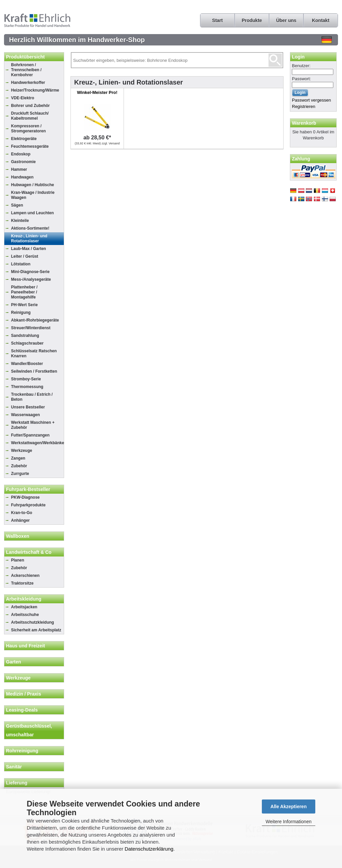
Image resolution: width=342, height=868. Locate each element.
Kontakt (321, 20)
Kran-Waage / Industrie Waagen (33, 195)
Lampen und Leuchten (32, 213)
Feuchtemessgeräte (30, 146)
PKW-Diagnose (25, 497)
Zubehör (19, 466)
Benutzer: (301, 66)
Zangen (18, 458)
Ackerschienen (25, 576)
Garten (14, 662)
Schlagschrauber (27, 343)
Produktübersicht (25, 57)
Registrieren (304, 106)
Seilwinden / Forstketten (34, 371)
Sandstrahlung (25, 336)
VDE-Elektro (23, 98)
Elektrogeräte (24, 139)
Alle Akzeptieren (289, 807)
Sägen (17, 205)
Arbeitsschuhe (25, 615)
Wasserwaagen (25, 415)
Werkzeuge (22, 451)
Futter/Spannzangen (30, 435)
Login (298, 57)
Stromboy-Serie (26, 379)
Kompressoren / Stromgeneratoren (28, 129)
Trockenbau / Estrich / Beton (32, 397)
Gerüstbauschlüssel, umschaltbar (29, 730)
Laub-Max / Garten (29, 249)
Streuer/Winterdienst (31, 328)
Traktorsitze (22, 583)
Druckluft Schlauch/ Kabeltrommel (30, 116)
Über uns (286, 20)
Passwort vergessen (311, 100)
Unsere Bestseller (28, 407)
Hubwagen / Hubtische (33, 185)
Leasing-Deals (22, 710)
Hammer (19, 169)
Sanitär (14, 767)
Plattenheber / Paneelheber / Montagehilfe (24, 292)
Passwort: (301, 79)
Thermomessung (27, 387)
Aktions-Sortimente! (30, 228)
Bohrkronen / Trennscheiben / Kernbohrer (26, 70)
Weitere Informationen (288, 822)
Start (217, 20)
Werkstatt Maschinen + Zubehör (33, 425)
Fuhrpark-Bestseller (28, 489)
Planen (18, 560)
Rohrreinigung (22, 751)
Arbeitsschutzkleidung (33, 622)
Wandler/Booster (27, 364)
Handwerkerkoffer (28, 83)
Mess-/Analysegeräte (31, 279)
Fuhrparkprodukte (28, 505)
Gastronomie (23, 162)
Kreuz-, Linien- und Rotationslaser (29, 238)
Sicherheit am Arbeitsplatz (36, 630)
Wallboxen (18, 536)
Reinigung (21, 313)
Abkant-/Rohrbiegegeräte (35, 320)
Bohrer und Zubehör (30, 106)
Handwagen (22, 177)
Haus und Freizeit (26, 646)
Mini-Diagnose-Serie (30, 272)
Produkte (252, 20)
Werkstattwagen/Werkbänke (37, 443)
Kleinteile (20, 221)
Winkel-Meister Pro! (97, 92)
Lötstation (21, 264)
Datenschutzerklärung (149, 849)
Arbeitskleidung (24, 599)
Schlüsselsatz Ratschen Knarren (34, 353)
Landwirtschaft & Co (29, 552)
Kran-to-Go (22, 513)
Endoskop (21, 154)
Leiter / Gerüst (25, 256)
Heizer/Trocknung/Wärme (35, 90)
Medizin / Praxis (24, 694)
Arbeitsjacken (24, 607)
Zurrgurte (20, 474)
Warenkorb (304, 123)
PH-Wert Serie (24, 305)
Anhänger (20, 520)
